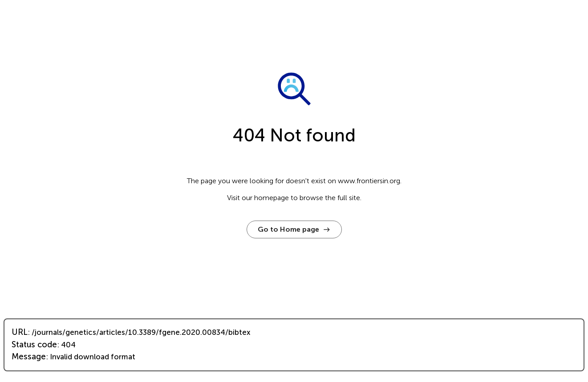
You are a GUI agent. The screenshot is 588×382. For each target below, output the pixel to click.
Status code (34, 345)
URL (20, 332)
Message (29, 357)
